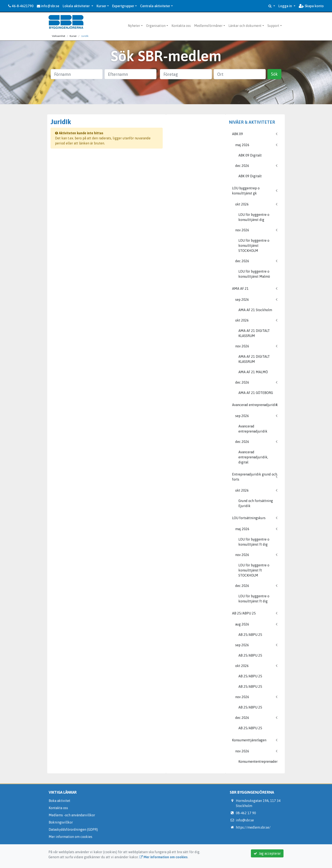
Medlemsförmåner (208, 26)
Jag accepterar (267, 853)
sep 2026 (242, 300)
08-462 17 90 (246, 813)
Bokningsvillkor (61, 822)
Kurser (101, 6)
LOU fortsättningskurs (249, 518)
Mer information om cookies (71, 837)
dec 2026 (242, 166)
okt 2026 (242, 204)
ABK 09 (237, 134)
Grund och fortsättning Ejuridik (256, 503)
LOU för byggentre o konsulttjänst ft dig (254, 542)
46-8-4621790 (21, 6)
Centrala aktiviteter (155, 6)
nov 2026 (242, 230)
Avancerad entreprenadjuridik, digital (253, 457)
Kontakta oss (181, 26)
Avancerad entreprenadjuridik (255, 405)
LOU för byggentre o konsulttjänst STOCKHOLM (254, 245)
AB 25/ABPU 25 (244, 613)
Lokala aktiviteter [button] (77, 6)
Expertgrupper (123, 6)
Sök (274, 74)
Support (273, 26)
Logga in (286, 6)
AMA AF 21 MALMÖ (253, 372)
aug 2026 (242, 624)
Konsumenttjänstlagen (249, 740)
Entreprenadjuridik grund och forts (255, 477)
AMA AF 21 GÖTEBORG (256, 393)
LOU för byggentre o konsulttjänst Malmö (254, 274)
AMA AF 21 (240, 288)
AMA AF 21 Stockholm (255, 310)
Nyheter (134, 26)
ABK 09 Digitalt (250, 155)
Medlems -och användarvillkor (72, 815)
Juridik (85, 36)
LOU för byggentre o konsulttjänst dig (254, 217)
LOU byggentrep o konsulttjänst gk (246, 191)
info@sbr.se (48, 6)
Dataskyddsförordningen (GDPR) (73, 829)
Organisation (156, 26)
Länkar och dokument (245, 26)
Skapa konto (311, 6)
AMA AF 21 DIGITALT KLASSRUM (254, 333)
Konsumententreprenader (258, 761)
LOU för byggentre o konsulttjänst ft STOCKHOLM (254, 570)
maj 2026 (242, 145)
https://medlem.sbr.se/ (253, 827)
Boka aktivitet (59, 801)
